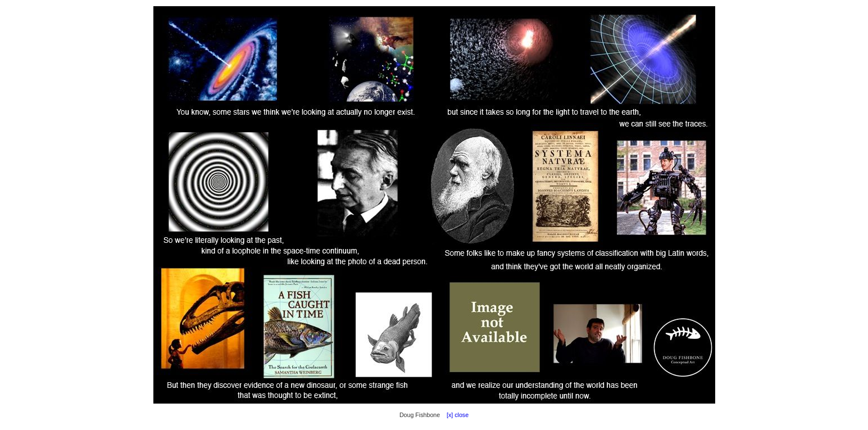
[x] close (455, 415)
